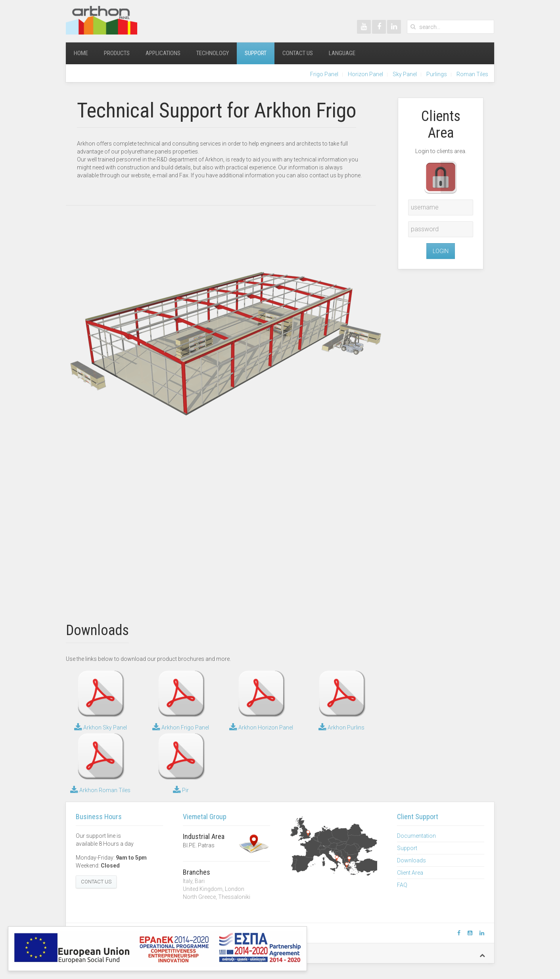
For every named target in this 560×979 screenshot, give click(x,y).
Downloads (411, 860)
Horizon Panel (365, 74)
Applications (163, 53)
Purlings (437, 74)
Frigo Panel (324, 74)
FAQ (402, 885)
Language (342, 53)
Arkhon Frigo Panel (181, 728)
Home (81, 53)
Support (256, 53)
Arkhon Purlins (341, 728)
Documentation (416, 836)
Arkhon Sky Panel (101, 728)
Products (117, 53)
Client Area (410, 873)
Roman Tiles (472, 74)
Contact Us (298, 53)
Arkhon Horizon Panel (261, 728)
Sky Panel (405, 74)
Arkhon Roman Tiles (100, 790)
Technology (213, 53)
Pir (181, 790)
